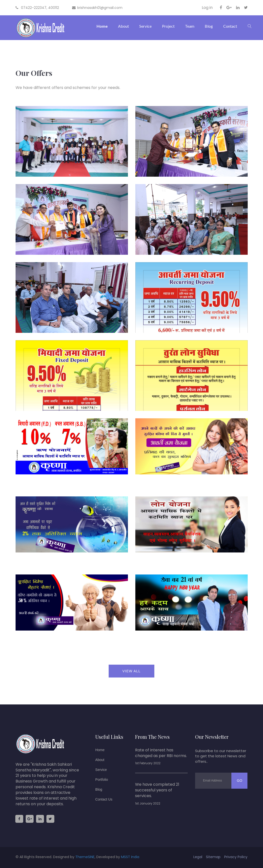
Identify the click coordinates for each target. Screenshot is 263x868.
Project (168, 26)
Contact (230, 26)
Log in (207, 8)
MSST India (130, 857)
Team (190, 26)
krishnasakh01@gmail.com (97, 8)
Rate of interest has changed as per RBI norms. (161, 753)
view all (131, 671)
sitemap (213, 857)
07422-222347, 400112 (37, 8)
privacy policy (236, 857)
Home (102, 26)
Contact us (104, 799)
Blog (209, 26)
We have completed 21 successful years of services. (157, 790)
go (240, 781)
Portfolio (102, 780)
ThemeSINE (85, 857)
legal (198, 857)
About (123, 26)
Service (145, 26)
